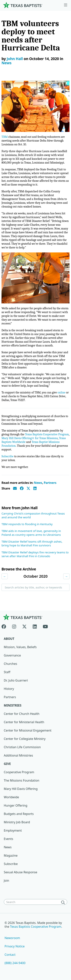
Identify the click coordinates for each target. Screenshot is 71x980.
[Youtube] (45, 626)
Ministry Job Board (17, 822)
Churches (10, 664)
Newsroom (12, 938)
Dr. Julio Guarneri (16, 680)
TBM (5, 137)
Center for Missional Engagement (28, 730)
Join (6, 881)
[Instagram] (14, 626)
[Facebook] (5, 626)
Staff (7, 672)
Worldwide (11, 797)
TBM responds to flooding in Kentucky (27, 524)
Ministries (13, 705)
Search (9, 597)
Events (8, 839)
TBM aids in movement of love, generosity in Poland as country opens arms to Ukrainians (31, 533)
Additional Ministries (18, 755)
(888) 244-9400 (15, 963)
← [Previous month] (5, 576)
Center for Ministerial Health (24, 722)
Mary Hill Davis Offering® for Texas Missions (30, 438)
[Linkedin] (35, 626)
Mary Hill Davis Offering (21, 789)
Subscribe (7, 456)
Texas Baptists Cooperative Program (47, 434)
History (9, 689)
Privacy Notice (15, 946)
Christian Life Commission (22, 747)
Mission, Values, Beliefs (20, 647)
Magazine (11, 855)
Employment (13, 830)
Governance (12, 655)
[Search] (64, 902)
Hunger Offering (16, 805)
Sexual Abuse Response (21, 872)
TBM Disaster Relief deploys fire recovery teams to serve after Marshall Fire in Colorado (35, 554)
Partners (50, 483)
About (9, 639)
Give (7, 764)
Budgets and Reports (19, 814)
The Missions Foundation (22, 780)
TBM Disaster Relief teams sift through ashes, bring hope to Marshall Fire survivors (32, 543)
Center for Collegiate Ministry (25, 739)
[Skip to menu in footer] (66, 5)
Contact (10, 955)
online (61, 392)
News (7, 63)
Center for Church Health (22, 714)
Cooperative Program (19, 772)
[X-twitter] (24, 626)
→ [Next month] (66, 576)
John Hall (15, 59)
